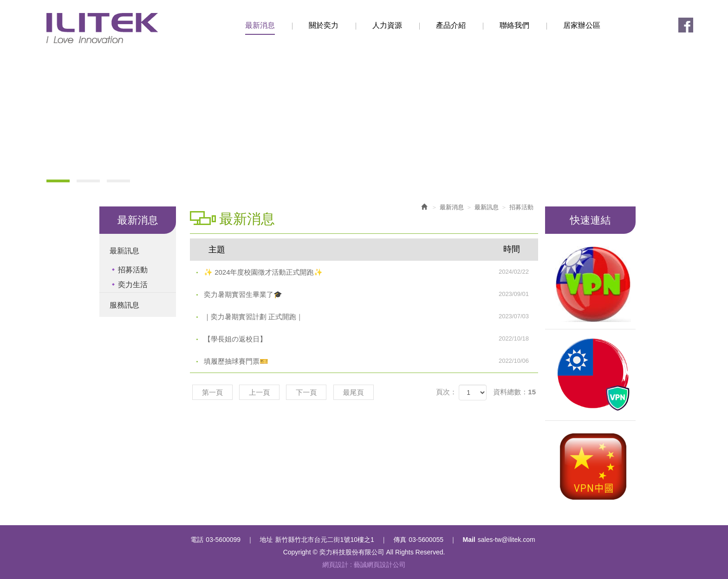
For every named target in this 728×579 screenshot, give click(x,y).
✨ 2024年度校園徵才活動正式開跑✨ (371, 272)
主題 (370, 249)
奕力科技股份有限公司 (102, 28)
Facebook (686, 25)
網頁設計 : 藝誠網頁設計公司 (364, 565)
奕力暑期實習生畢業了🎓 (371, 294)
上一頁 (259, 392)
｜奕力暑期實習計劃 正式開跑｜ (371, 316)
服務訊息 (124, 305)
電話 (197, 540)
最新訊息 (124, 251)
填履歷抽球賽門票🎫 (371, 361)
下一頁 (306, 392)
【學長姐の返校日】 (371, 339)
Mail (469, 540)
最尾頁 (354, 392)
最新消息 (452, 207)
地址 (266, 540)
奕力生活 (133, 285)
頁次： (446, 392)
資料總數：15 (514, 392)
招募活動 (133, 270)
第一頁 (212, 392)
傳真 (400, 540)
